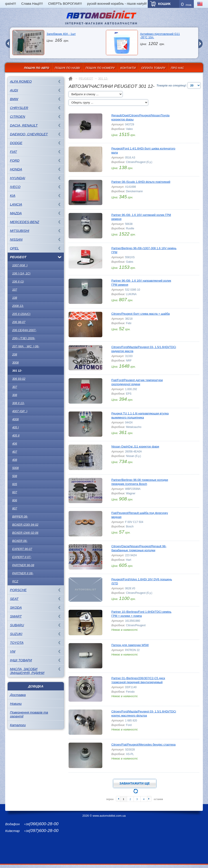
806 (15, 500)
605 (15, 484)
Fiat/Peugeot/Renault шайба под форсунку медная (140, 515)
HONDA (16, 169)
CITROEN (18, 116)
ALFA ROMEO (21, 81)
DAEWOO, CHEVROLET (29, 134)
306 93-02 (19, 379)
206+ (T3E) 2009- (24, 338)
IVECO (15, 187)
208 (15, 354)
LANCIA (16, 204)
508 (15, 476)
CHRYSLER (19, 108)
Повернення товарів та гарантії (29, 714)
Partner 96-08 (23, 565)
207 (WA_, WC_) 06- (26, 346)
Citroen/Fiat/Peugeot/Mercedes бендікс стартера (143, 745)
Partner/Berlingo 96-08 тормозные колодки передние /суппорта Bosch (140, 482)
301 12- (17, 371)
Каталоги (18, 725)
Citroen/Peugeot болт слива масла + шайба (141, 314)
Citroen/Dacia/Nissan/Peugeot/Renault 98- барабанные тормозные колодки (139, 548)
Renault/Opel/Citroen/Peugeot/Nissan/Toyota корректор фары (140, 117)
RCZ (15, 581)
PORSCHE (18, 590)
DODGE (16, 143)
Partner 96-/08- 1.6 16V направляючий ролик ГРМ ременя (141, 283)
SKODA (16, 607)
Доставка (18, 695)
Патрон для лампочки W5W (130, 645)
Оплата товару (153, 68)
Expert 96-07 (22, 549)
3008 (15, 363)
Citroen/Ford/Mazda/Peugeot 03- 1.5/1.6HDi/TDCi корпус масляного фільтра (144, 713)
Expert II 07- (22, 557)
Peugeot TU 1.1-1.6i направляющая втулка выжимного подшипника (140, 415)
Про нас (178, 68)
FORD (15, 160)
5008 (15, 468)
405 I (15, 427)
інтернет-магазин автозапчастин (101, 23)
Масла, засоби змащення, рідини (27, 671)
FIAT (13, 152)
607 (15, 492)
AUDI (14, 90)
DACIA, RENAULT (24, 125)
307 (15, 387)
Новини (16, 704)
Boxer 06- (20, 541)
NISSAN (16, 239)
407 (15, 452)
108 (15, 298)
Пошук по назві (67, 68)
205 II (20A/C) (21, 314)
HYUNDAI (18, 178)
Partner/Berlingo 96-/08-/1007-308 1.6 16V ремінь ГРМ (144, 250)
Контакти (128, 68)
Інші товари (21, 660)
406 (15, 444)
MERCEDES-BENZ (25, 222)
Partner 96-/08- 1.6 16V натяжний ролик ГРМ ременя (141, 217)
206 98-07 (19, 322)
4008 (15, 419)
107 (15, 290)
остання (158, 799)
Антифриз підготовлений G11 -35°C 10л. (160, 36)
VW (13, 651)
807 (15, 508)
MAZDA (16, 213)
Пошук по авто (37, 68)
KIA (13, 196)
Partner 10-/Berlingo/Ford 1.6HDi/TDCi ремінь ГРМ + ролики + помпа (141, 614)
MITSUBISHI (20, 231)
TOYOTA (17, 643)
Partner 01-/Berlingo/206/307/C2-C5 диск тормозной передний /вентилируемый (138, 680)
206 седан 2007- (24, 330)
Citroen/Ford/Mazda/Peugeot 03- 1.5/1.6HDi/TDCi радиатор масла (144, 349)
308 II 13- (18, 403)
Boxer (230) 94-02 (25, 525)
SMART (16, 616)
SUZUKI (16, 634)
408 (15, 460)
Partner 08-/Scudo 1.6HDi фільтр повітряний (141, 182)
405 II (16, 435)
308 (15, 395)
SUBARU (17, 625)
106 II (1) (18, 281)
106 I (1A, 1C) (21, 273)
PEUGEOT (18, 257)
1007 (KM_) (20, 265)
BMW (14, 99)
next (200, 41)
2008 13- (18, 306)
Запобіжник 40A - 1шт (61, 34)
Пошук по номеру (100, 68)
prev (8, 41)
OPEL (14, 248)
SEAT (14, 599)
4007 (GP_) (20, 411)
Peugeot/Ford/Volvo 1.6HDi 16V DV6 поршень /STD (142, 581)
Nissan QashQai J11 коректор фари (135, 446)
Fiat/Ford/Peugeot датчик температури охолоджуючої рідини (137, 382)
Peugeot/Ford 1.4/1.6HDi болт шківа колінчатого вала (143, 150)
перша (110, 799)
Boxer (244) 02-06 (25, 533)
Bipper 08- (20, 517)
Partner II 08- (23, 573)
